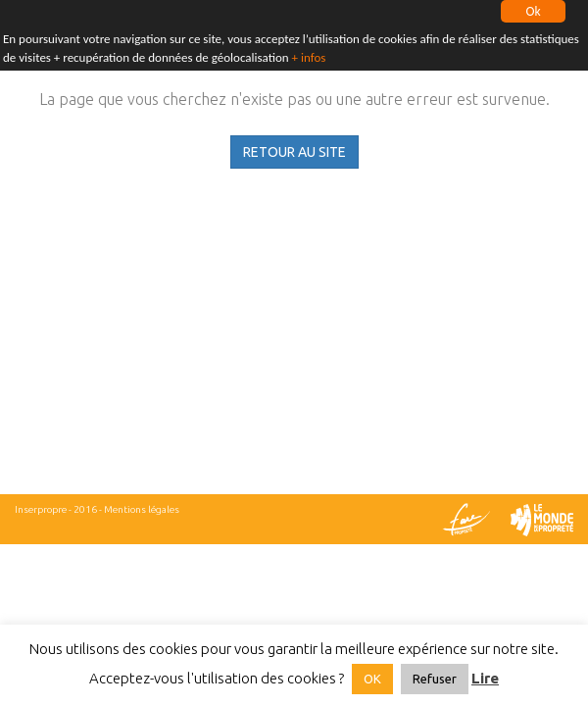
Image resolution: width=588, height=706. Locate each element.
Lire (485, 678)
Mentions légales (142, 509)
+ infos (309, 54)
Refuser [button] (435, 679)
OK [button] (372, 679)
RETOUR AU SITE (294, 152)
